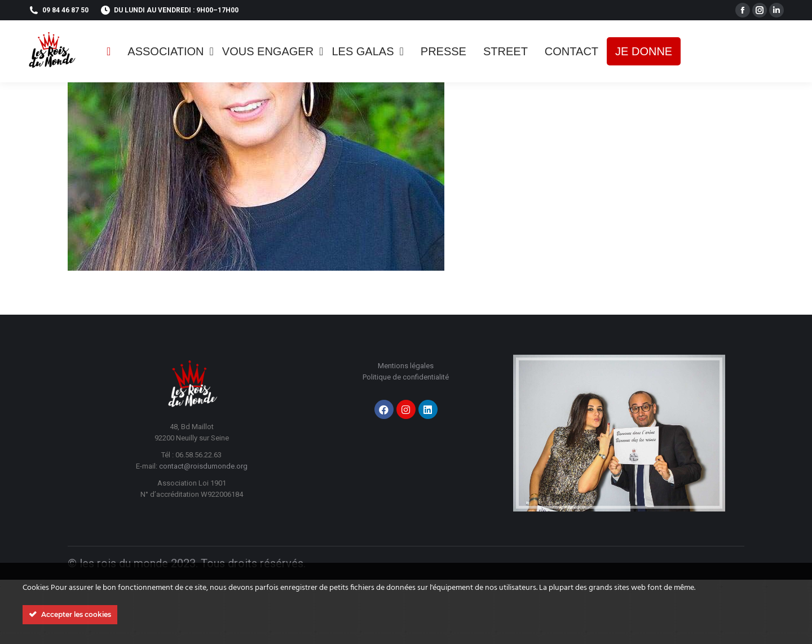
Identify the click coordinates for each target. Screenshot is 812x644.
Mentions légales (406, 366)
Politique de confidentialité (406, 377)
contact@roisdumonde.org (203, 466)
